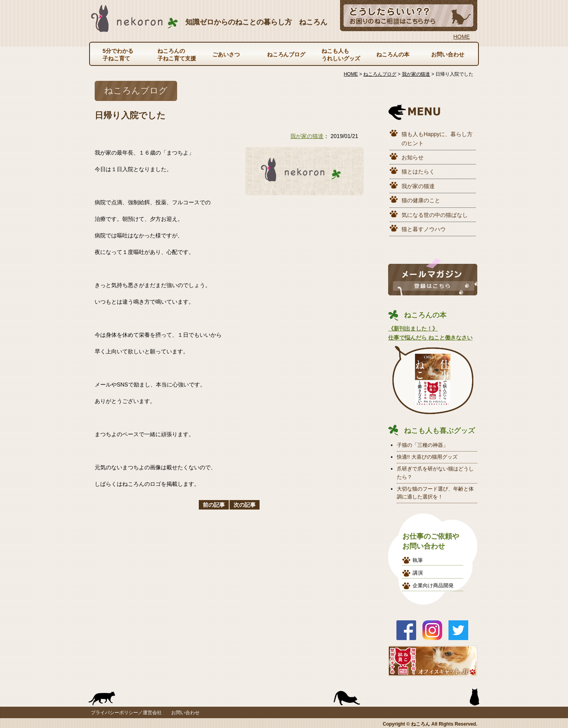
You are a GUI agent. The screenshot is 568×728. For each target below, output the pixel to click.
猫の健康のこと (421, 200)
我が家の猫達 (307, 136)
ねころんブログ (286, 54)
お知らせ (413, 157)
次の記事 (245, 505)
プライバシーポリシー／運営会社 (126, 713)
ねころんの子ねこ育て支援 (177, 54)
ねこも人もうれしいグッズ (341, 54)
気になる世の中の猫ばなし (435, 215)
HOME (461, 37)
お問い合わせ (448, 54)
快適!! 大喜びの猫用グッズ (427, 457)
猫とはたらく (418, 172)
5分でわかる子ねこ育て (118, 54)
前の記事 (214, 505)
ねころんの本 (393, 54)
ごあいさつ (226, 54)
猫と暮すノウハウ (424, 229)
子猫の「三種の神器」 (422, 445)
